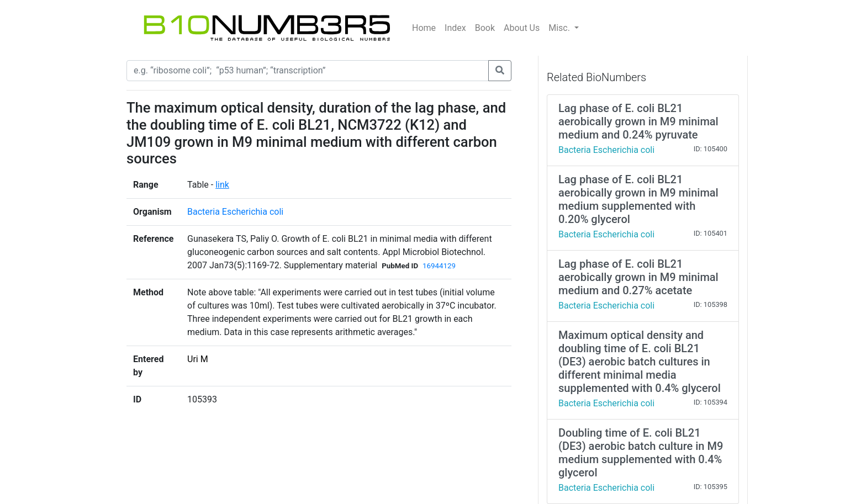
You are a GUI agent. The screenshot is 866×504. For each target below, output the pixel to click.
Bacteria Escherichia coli (235, 212)
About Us (522, 28)
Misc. (560, 28)
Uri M (198, 359)
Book (485, 28)
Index (455, 28)
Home (424, 28)
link (222, 185)
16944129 (439, 266)
